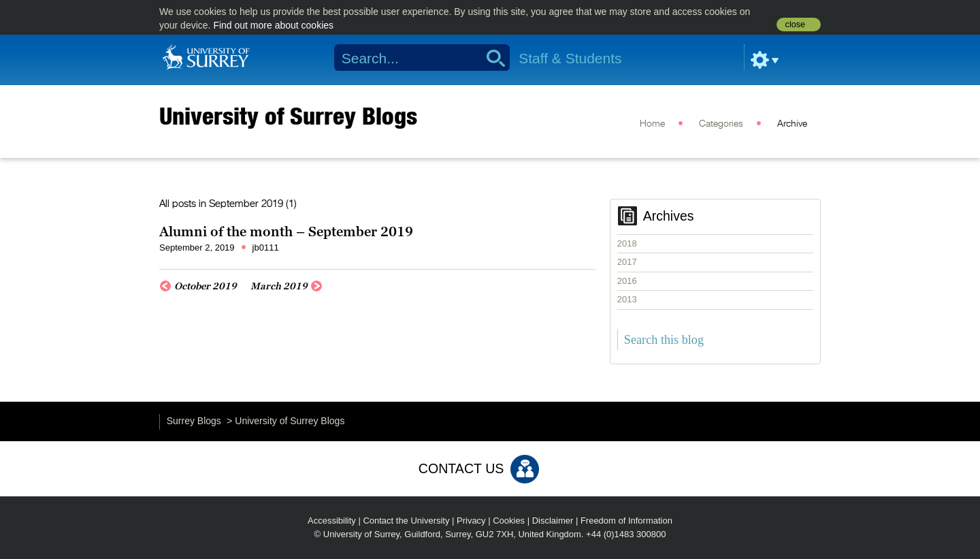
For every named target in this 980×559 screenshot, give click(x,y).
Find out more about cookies (273, 25)
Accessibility (332, 521)
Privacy (471, 521)
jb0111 (266, 247)
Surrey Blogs (194, 421)
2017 (627, 262)
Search (491, 58)
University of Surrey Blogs (288, 116)
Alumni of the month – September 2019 (286, 231)
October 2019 (206, 286)
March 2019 (279, 286)
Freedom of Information (626, 521)
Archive (792, 124)
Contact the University (406, 521)
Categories (721, 124)
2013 (627, 299)
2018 (627, 243)
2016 (627, 281)
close (795, 25)
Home (652, 124)
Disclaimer (553, 521)
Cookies (509, 521)
